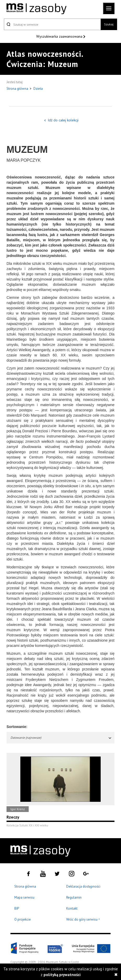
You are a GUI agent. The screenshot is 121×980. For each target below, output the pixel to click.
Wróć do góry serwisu (83, 920)
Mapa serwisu (24, 897)
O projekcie (23, 919)
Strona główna (18, 89)
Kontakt (72, 908)
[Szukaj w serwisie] (52, 24)
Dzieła (38, 89)
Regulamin (74, 897)
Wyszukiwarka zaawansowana (60, 36)
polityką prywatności (62, 975)
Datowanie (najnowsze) (61, 738)
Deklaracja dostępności (83, 886)
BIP (17, 908)
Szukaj (109, 24)
